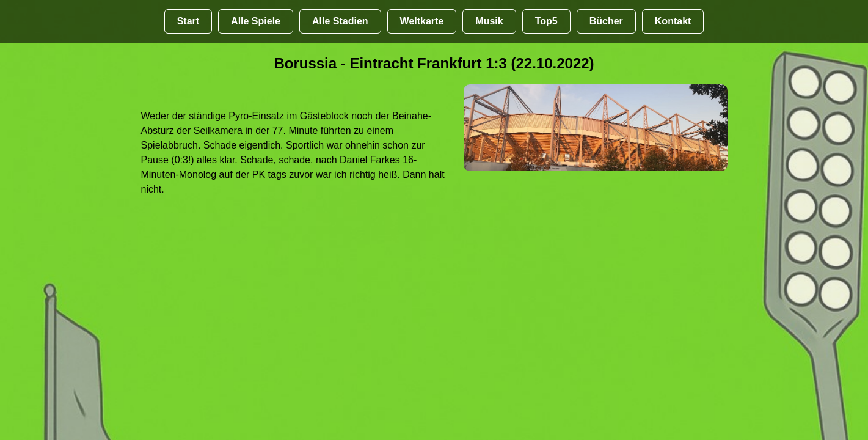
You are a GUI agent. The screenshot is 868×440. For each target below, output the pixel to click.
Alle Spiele (256, 21)
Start (188, 21)
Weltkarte (422, 21)
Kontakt (673, 21)
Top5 (546, 21)
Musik (489, 21)
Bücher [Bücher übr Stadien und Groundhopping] (606, 21)
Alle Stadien (340, 21)
